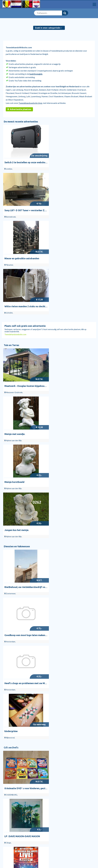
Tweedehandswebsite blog (30, 103)
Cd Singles (54, 808)
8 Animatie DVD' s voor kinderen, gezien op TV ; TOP (33, 494)
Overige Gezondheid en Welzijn (16, 815)
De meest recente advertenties (21, 122)
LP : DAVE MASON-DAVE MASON (69, 494)
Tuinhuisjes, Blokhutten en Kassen (64, 778)
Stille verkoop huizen (14, 791)
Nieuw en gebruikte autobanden (22, 209)
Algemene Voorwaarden (12, 824)
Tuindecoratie (55, 785)
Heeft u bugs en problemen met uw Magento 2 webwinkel (35, 438)
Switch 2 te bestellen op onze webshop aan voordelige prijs (37, 161)
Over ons (6, 828)
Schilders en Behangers (12, 804)
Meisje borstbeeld (14, 335)
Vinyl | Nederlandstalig (59, 804)
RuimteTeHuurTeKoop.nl (13, 838)
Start (7, 778)
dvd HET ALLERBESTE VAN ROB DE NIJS (73, 542)
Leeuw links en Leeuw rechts (67, 645)
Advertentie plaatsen (19, 109)
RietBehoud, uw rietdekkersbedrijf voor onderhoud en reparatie (39, 391)
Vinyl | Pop (54, 811)
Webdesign (7, 801)
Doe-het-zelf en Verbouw (18, 661)
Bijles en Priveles (9, 808)
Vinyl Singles (54, 801)
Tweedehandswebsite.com (15, 237)
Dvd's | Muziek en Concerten (62, 815)
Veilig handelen (8, 834)
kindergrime (58, 438)
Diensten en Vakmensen (17, 351)
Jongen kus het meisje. (64, 335)
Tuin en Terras (11, 247)
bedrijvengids (36, 74)
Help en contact (12, 785)
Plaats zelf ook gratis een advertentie (25, 228)
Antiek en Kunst (12, 558)
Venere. (9, 645)
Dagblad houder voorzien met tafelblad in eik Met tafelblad (37, 598)
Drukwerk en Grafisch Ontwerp (16, 811)
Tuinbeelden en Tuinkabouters (62, 781)
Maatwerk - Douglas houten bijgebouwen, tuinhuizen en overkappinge (42, 287)
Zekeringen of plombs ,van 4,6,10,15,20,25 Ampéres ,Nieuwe (36, 701)
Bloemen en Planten (58, 788)
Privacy (5, 831)
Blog (7, 788)
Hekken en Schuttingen (59, 791)
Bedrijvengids (11, 781)
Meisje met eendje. (62, 287)
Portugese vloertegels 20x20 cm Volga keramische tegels (35, 748)
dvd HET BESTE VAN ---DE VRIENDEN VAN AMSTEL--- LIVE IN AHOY (41, 542)
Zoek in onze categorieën (48, 28)
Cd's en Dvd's (11, 454)
